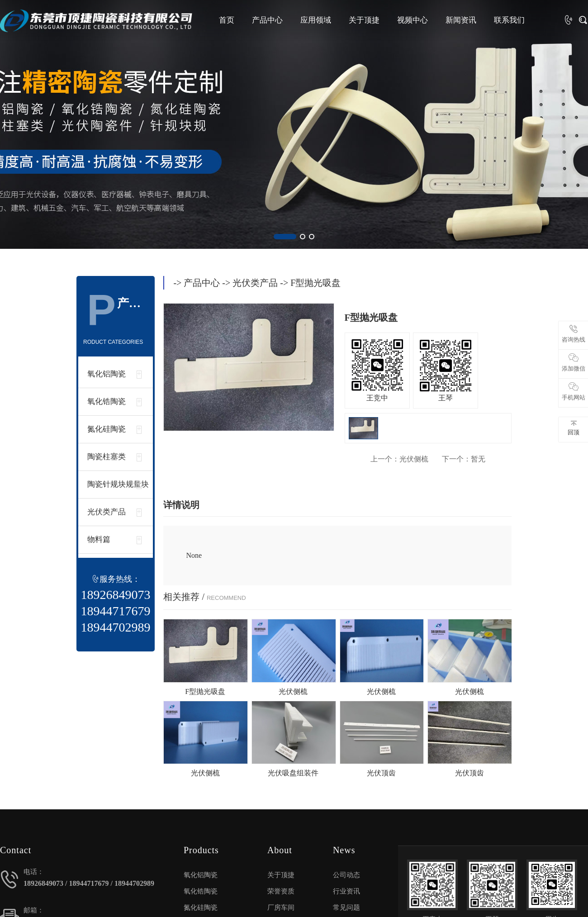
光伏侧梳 (399, 459)
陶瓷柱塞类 (107, 457)
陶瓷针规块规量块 (118, 484)
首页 (227, 20)
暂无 (464, 459)
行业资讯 (346, 891)
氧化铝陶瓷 (107, 374)
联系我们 (509, 20)
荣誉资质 (281, 891)
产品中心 (267, 20)
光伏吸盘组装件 (293, 773)
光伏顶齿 (381, 773)
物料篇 (99, 539)
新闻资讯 (461, 20)
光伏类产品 (107, 512)
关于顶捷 (364, 20)
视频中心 (413, 20)
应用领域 (316, 20)
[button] (285, 237)
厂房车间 (281, 907)
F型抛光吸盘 (205, 691)
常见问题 (346, 907)
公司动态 (346, 875)
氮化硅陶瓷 (107, 429)
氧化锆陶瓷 (107, 401)
